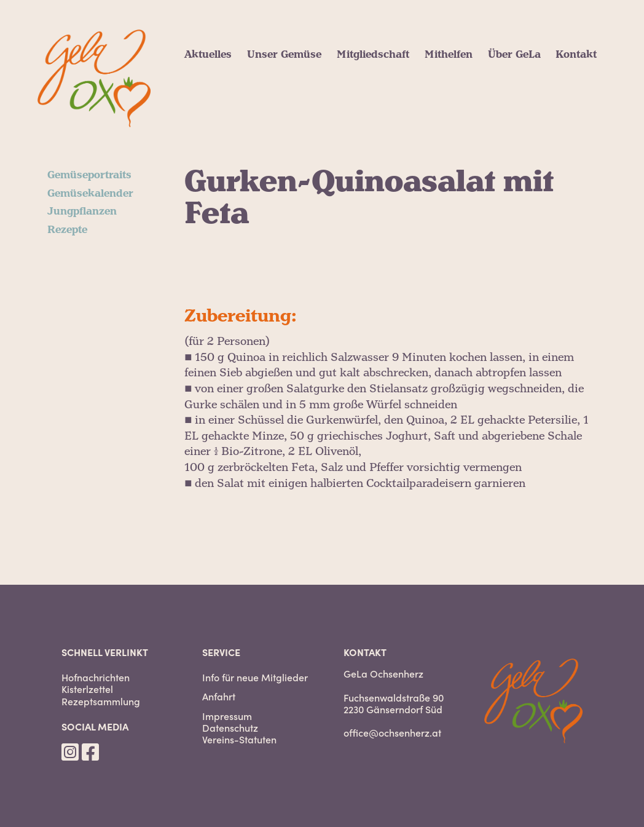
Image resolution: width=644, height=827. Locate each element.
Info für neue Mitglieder (255, 677)
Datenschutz (230, 728)
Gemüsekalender (90, 194)
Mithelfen (449, 55)
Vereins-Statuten (239, 739)
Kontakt (576, 55)
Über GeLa (514, 55)
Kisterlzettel (87, 689)
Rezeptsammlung (101, 701)
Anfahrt (219, 696)
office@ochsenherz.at (392, 732)
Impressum (227, 716)
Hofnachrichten (96, 677)
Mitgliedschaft (373, 55)
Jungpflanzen (82, 212)
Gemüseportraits (89, 175)
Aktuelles (208, 55)
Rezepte (67, 230)
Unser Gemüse (284, 55)
